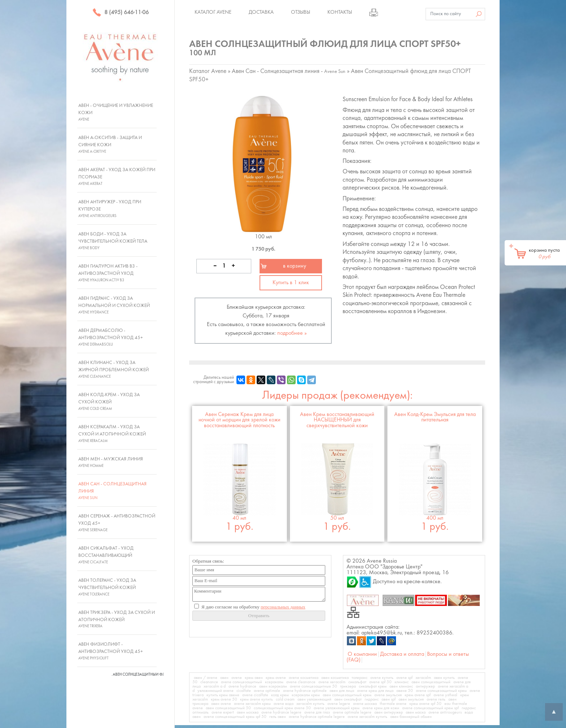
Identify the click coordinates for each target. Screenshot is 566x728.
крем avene (276, 678)
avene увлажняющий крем (337, 708)
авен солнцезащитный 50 (228, 708)
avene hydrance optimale (305, 691)
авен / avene (206, 678)
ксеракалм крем (306, 695)
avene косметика (304, 678)
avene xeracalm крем (252, 704)
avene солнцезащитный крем (441, 691)
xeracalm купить (310, 704)
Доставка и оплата (402, 654)
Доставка (261, 12)
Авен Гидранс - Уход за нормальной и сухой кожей (114, 305)
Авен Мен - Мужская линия (111, 462)
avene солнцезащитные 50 (314, 686)
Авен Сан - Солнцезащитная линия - (289, 71)
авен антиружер (389, 712)
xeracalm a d (215, 686)
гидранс (372, 699)
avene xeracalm (332, 682)
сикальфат (357, 682)
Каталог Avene (213, 12)
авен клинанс (401, 686)
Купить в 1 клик (291, 283)
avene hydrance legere (281, 712)
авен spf (389, 699)
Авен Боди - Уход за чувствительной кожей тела (113, 241)
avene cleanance (301, 682)
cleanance (209, 682)
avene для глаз (317, 712)
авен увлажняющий (314, 699)
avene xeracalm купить (367, 717)
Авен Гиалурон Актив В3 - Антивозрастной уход (108, 273)
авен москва (248, 712)
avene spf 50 (380, 682)
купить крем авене (223, 695)
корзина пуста (544, 253)
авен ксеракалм (273, 686)
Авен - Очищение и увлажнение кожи (116, 112)
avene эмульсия (388, 695)
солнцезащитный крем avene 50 (282, 708)
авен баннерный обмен (411, 717)
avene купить (382, 678)
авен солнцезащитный (431, 682)
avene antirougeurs (445, 712)
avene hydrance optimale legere (317, 717)
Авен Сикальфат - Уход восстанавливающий (106, 555)
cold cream (285, 699)
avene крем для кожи (381, 708)
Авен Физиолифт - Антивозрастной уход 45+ (111, 651)
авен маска (416, 712)
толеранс (360, 678)
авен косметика (335, 678)
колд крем (280, 695)
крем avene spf (418, 695)
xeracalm (423, 678)
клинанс (402, 682)
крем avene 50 (224, 699)
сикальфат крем (373, 686)
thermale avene (393, 704)
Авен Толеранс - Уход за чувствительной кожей (107, 587)
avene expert (223, 712)
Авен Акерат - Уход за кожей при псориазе (117, 177)
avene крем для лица (375, 691)
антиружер (425, 686)
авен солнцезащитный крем (347, 695)
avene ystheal (445, 695)
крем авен (254, 678)
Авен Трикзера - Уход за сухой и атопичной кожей (117, 619)
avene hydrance (242, 686)
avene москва (365, 704)
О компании (362, 654)
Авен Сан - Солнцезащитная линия (112, 491)
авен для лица (342, 691)
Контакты (340, 12)
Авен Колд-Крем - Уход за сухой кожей (109, 402)
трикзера (348, 686)
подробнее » (292, 333)
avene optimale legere (352, 712)
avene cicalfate (255, 695)
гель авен (278, 717)
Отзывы (301, 12)
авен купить (444, 678)
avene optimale (267, 691)
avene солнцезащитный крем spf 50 (235, 717)
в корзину (295, 266)
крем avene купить (256, 699)
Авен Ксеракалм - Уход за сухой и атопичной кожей (112, 434)
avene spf (404, 678)
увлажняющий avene (215, 691)
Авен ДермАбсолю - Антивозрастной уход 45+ (111, 337)
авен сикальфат (348, 699)
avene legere (339, 704)
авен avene (221, 704)
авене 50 (405, 691)
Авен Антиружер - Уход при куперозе (110, 209)
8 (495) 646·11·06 (121, 13)
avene (237, 678)
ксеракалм (274, 682)
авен (224, 678)
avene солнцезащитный (241, 682)
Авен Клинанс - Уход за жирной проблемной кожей (114, 369)
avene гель (436, 699)
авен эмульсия (411, 699)
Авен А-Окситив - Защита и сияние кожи (110, 144)
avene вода (284, 704)
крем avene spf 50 (425, 704)
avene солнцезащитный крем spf (430, 708)
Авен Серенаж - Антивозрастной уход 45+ (117, 523)
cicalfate (244, 691)
